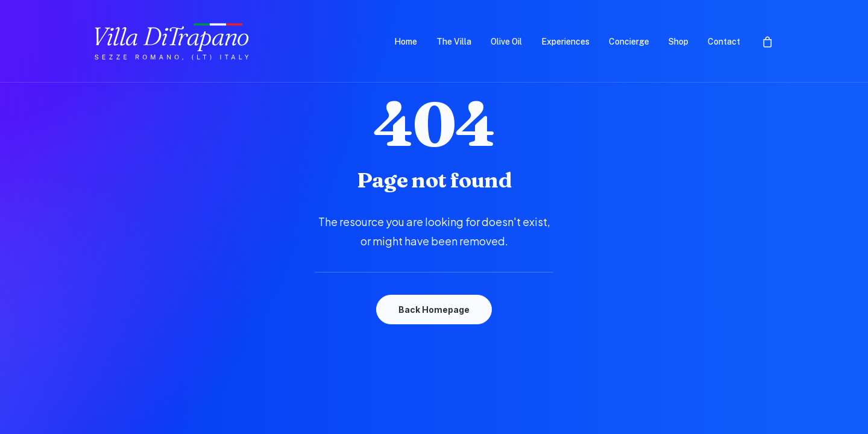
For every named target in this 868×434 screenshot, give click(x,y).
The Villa (454, 42)
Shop (678, 42)
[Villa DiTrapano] (172, 41)
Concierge (629, 42)
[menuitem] (406, 41)
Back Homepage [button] (434, 310)
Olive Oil (506, 42)
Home (406, 42)
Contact (724, 42)
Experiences (565, 42)
